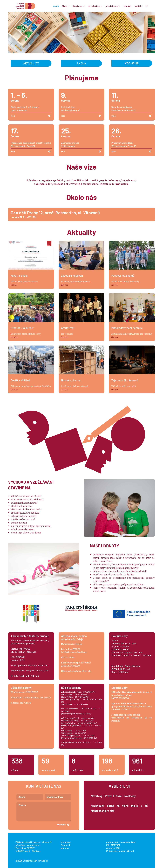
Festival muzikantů (123, 275)
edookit (127, 6)
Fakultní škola (19, 275)
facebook (66, 845)
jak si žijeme (112, 6)
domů (56, 6)
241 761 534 (25, 703)
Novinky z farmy (71, 380)
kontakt (138, 6)
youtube (65, 848)
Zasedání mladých (72, 275)
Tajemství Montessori (124, 380)
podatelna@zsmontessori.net (33, 665)
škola (65, 6)
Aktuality (31, 63)
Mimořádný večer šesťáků (127, 328)
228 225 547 (45, 697)
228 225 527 (32, 692)
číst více (14, 285)
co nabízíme (94, 6)
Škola (81, 63)
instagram (66, 842)
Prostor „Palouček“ (22, 328)
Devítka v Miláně (20, 380)
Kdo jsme (132, 63)
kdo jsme (77, 6)
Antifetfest (68, 328)
